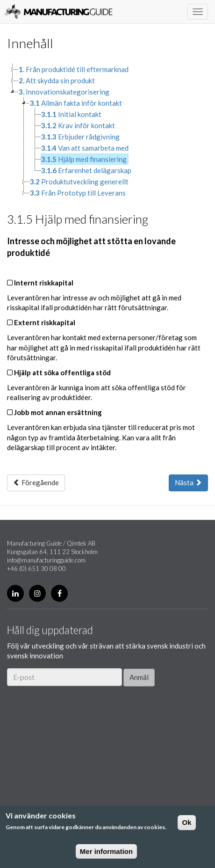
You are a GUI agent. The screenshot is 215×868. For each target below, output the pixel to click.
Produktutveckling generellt (79, 182)
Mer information (106, 851)
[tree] (107, 131)
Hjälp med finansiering (84, 159)
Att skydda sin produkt (57, 80)
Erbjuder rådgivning (80, 137)
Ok (186, 822)
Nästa (188, 482)
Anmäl (139, 677)
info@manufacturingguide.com (46, 560)
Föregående (36, 482)
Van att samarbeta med (85, 148)
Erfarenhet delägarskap (86, 170)
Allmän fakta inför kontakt (76, 103)
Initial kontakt (71, 114)
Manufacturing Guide (58, 12)
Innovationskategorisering (64, 92)
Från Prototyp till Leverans (78, 193)
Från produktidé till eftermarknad (74, 69)
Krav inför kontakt (78, 125)
